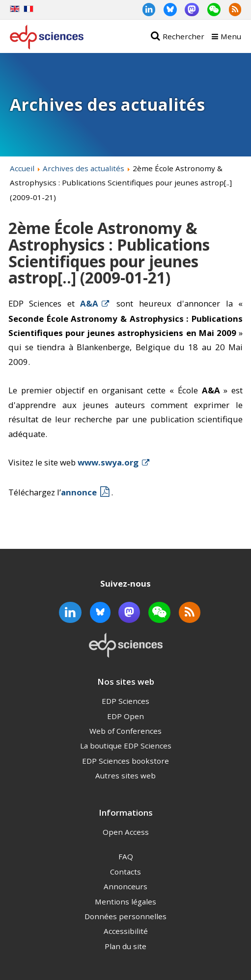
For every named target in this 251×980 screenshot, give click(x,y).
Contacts (125, 872)
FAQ (126, 856)
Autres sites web (125, 775)
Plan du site (125, 946)
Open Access (126, 832)
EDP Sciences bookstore (125, 761)
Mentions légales (125, 902)
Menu (231, 36)
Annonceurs (125, 886)
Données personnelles (125, 916)
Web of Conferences (125, 731)
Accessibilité (126, 931)
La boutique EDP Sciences (126, 746)
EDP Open (125, 716)
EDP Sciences (125, 701)
